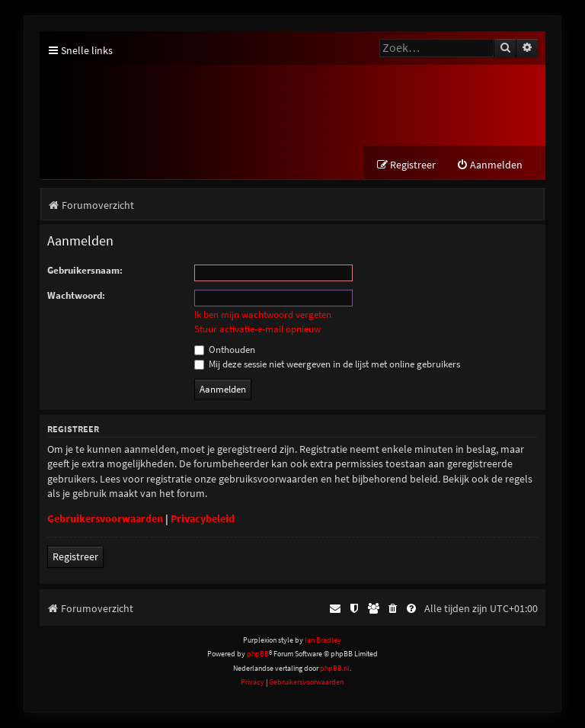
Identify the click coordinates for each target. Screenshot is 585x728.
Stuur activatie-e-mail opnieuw (257, 329)
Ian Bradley (323, 640)
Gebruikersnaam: (85, 270)
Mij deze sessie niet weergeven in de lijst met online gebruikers (327, 364)
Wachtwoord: (76, 295)
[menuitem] (489, 165)
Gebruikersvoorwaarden (105, 518)
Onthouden (225, 350)
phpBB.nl (335, 668)
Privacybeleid (203, 518)
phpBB (258, 654)
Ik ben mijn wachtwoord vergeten (263, 315)
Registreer (75, 556)
